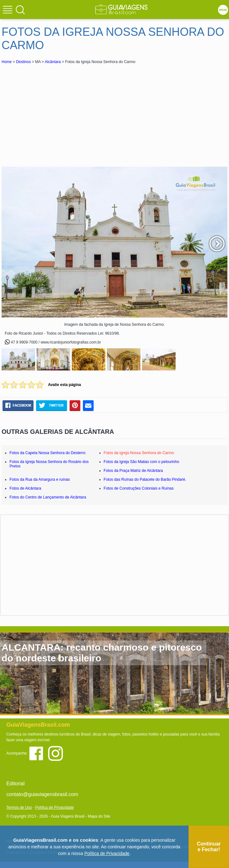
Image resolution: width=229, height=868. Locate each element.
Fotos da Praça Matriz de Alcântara (133, 471)
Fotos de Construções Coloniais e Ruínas (139, 488)
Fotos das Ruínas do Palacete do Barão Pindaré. (145, 479)
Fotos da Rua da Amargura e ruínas (40, 479)
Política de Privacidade (54, 807)
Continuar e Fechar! (209, 847)
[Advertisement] (58, 113)
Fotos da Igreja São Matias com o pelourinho (142, 462)
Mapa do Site (99, 816)
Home (7, 62)
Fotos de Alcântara (25, 488)
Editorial (15, 784)
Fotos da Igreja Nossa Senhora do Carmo (139, 453)
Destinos (24, 62)
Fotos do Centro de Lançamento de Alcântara (48, 497)
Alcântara (53, 62)
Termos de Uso (19, 807)
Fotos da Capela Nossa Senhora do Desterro (47, 453)
